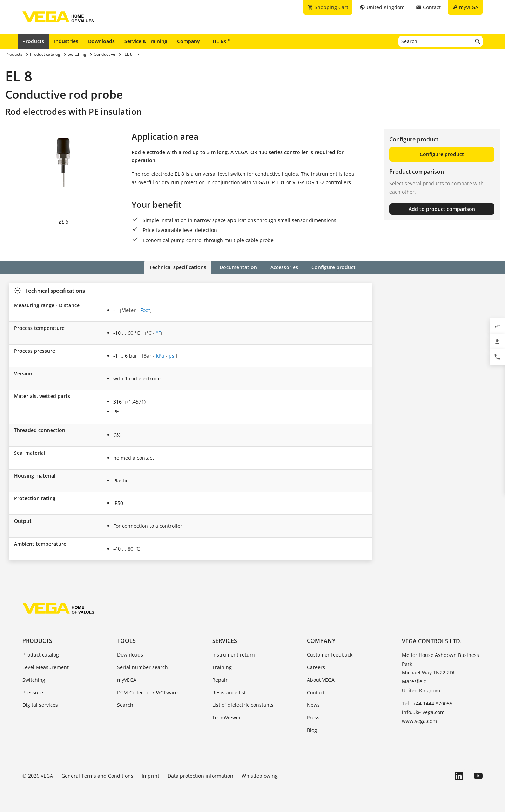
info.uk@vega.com (423, 712)
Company (188, 41)
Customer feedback (330, 655)
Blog (312, 730)
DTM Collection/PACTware (147, 693)
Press (313, 717)
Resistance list (229, 693)
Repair (220, 680)
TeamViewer (227, 717)
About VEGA (321, 680)
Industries (66, 41)
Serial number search (143, 667)
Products (33, 41)
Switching (34, 680)
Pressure (33, 693)
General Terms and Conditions (97, 776)
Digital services (40, 705)
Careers (316, 667)
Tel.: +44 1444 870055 (427, 703)
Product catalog (41, 655)
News (313, 705)
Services (225, 641)
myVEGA (127, 680)
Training (222, 667)
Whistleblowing (260, 776)
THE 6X (220, 41)
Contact (316, 693)
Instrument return (234, 655)
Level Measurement (46, 667)
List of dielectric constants (243, 705)
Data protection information (200, 776)
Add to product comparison (442, 209)
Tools (126, 641)
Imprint (150, 776)
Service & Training (146, 41)
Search (125, 705)
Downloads (101, 41)
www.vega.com (419, 721)
